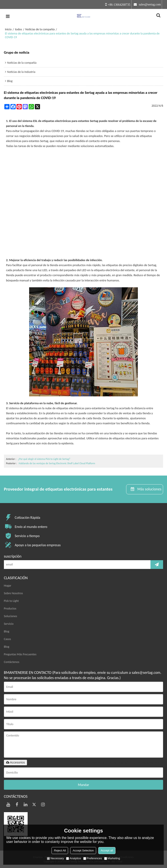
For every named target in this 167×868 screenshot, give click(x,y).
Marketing (112, 858)
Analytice (74, 858)
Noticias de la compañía (40, 29)
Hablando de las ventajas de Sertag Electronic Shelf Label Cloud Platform (57, 463)
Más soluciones (149, 489)
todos (18, 29)
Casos (8, 639)
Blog (7, 631)
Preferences (93, 858)
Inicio (8, 29)
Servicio (9, 624)
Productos (10, 609)
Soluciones (11, 616)
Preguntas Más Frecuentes (20, 654)
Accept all (107, 850)
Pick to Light (11, 601)
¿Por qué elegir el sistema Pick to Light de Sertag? (44, 459)
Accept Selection (83, 850)
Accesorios (15, 762)
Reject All (60, 850)
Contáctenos (12, 662)
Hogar (8, 586)
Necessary (55, 858)
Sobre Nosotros (13, 593)
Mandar (83, 785)
